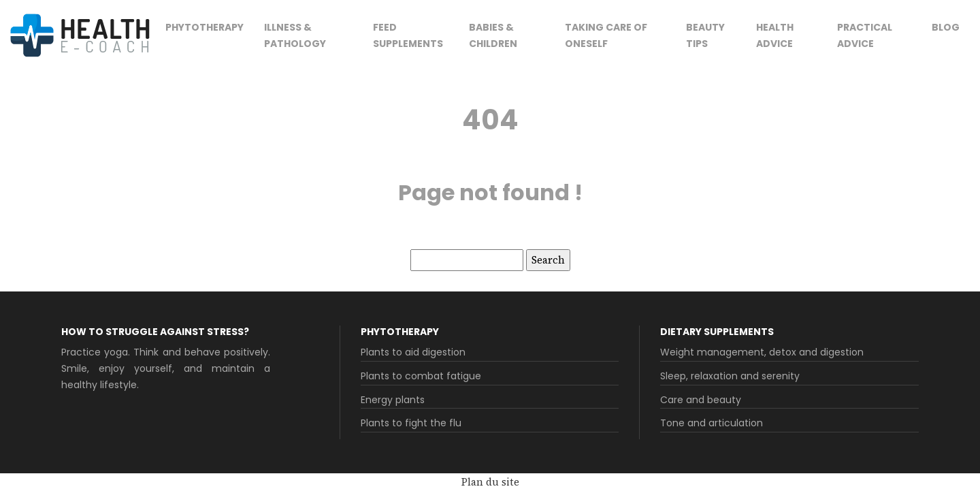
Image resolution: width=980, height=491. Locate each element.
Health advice (775, 35)
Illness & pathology (295, 35)
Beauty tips (705, 35)
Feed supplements (408, 35)
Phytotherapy (205, 27)
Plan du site (490, 482)
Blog (946, 27)
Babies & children (493, 35)
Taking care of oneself (606, 35)
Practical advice (865, 35)
